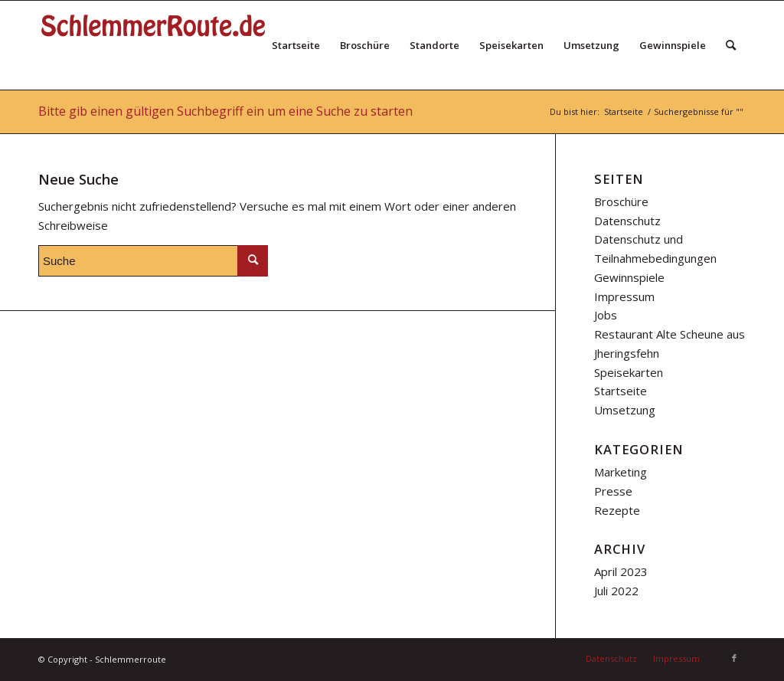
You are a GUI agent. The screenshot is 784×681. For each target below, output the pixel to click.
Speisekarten (629, 372)
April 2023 (621, 571)
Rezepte (617, 510)
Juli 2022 (616, 591)
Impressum (624, 296)
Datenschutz (627, 221)
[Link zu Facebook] (734, 658)
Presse (613, 491)
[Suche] (731, 45)
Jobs (606, 315)
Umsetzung (625, 410)
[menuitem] (296, 45)
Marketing (621, 472)
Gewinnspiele (629, 277)
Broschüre (621, 201)
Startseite (621, 391)
